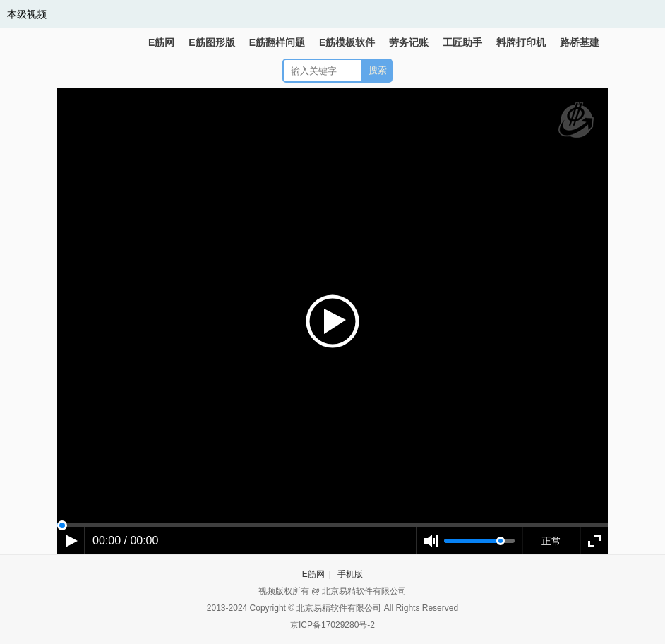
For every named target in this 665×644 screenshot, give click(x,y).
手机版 (350, 574)
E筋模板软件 (347, 42)
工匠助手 (462, 42)
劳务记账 (409, 42)
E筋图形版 (211, 42)
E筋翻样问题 (277, 42)
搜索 (378, 70)
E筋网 (161, 42)
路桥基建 (580, 42)
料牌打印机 (521, 42)
